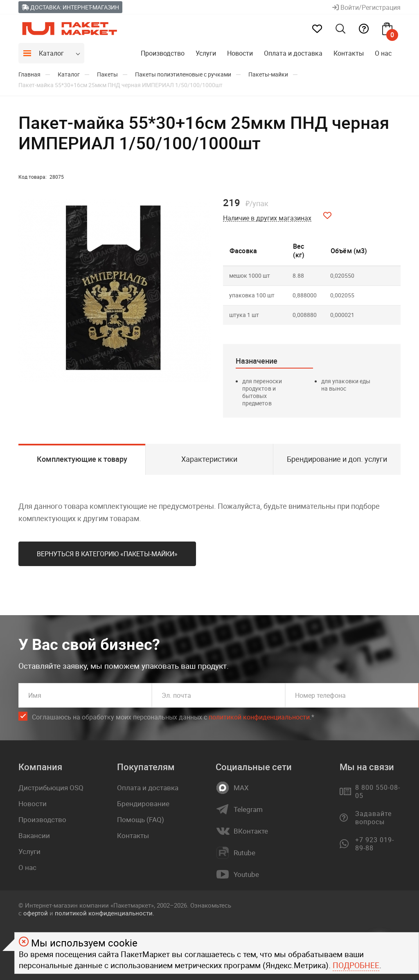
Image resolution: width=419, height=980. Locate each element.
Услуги (206, 53)
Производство (163, 53)
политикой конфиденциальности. (105, 913)
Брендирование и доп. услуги (337, 459)
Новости (240, 53)
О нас (383, 53)
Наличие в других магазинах (267, 218)
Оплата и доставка (293, 53)
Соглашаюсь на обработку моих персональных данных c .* (173, 717)
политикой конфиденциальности (259, 717)
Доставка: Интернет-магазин (70, 7)
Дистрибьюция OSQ (51, 788)
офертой (36, 913)
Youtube (246, 874)
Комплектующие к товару (82, 459)
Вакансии (34, 835)
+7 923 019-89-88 (375, 844)
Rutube (244, 853)
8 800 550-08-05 (377, 791)
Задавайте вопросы (373, 818)
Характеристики (209, 459)
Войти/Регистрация (366, 7)
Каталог (51, 53)
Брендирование (143, 804)
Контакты (349, 53)
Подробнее (356, 965)
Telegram (248, 809)
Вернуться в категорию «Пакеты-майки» (107, 554)
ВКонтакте (251, 831)
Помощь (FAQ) (141, 819)
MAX (241, 788)
